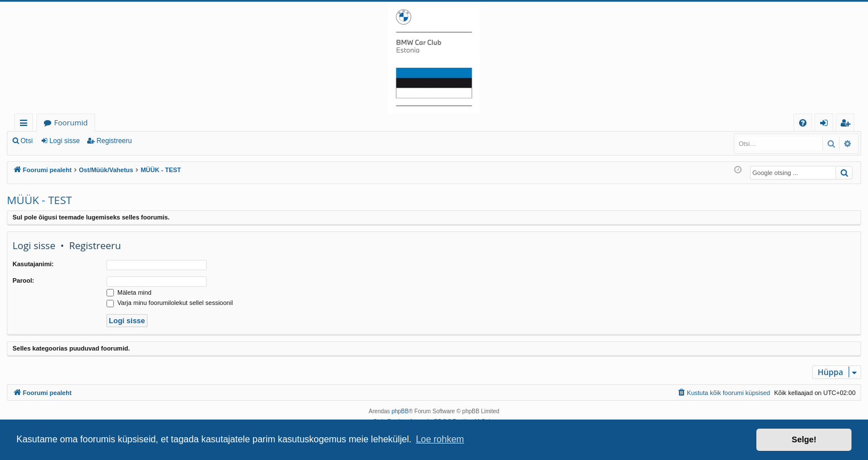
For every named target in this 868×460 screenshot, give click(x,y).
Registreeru (114, 141)
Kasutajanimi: (33, 264)
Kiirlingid (26, 125)
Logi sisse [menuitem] (826, 125)
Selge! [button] (804, 439)
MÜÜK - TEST (39, 200)
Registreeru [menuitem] (847, 125)
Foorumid (71, 123)
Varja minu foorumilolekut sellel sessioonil (170, 303)
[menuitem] (803, 123)
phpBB (400, 411)
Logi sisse (65, 141)
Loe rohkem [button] (440, 439)
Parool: (23, 280)
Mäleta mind (129, 292)
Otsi (26, 141)
